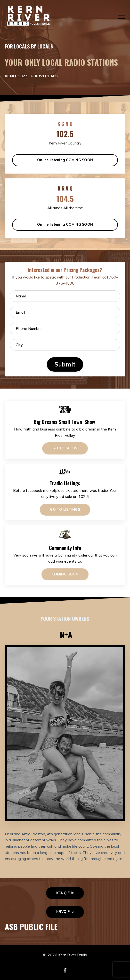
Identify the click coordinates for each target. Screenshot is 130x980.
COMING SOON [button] (65, 574)
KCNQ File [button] (65, 893)
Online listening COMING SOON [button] (65, 160)
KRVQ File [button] (65, 912)
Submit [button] (65, 364)
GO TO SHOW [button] (65, 448)
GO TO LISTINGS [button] (65, 510)
